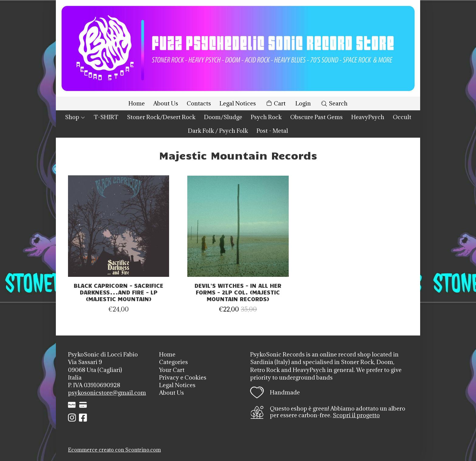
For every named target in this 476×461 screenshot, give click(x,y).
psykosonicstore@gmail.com (107, 393)
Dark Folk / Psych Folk (218, 131)
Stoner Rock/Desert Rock (161, 117)
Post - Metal (272, 131)
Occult (402, 117)
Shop (75, 117)
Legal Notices (238, 103)
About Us (166, 103)
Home (137, 103)
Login (303, 103)
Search (334, 103)
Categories (173, 362)
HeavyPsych (368, 117)
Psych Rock (266, 117)
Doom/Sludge (223, 117)
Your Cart (172, 370)
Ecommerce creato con (114, 450)
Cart (276, 103)
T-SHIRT (106, 117)
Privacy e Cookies (183, 377)
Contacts (199, 103)
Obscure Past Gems (316, 117)
